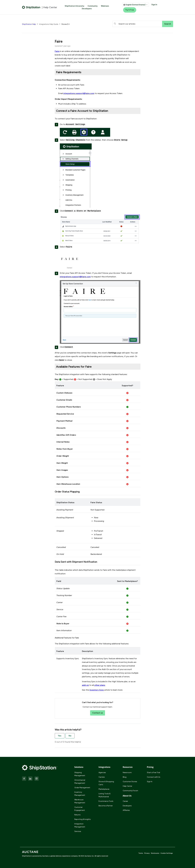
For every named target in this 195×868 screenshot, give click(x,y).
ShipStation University (74, 6)
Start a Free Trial (153, 773)
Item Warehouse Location (68, 484)
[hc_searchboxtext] (137, 24)
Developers (87, 9)
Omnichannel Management (80, 782)
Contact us (98, 713)
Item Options (63, 477)
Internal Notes (63, 442)
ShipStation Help (29, 24)
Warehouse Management (80, 801)
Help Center (127, 786)
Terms (141, 853)
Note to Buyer (63, 624)
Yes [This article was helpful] (60, 736)
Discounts (61, 428)
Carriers (102, 777)
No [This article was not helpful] (70, 736)
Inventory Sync (97, 690)
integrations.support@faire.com (79, 93)
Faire (57, 51)
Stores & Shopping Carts (106, 783)
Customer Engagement (80, 809)
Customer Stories (130, 782)
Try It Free (130, 10)
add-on (85, 685)
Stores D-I (66, 24)
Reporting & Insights (83, 819)
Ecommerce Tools (106, 801)
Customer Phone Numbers (69, 407)
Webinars (105, 6)
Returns (77, 815)
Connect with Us (154, 777)
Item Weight (62, 463)
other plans (100, 685)
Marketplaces (104, 789)
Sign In (154, 5)
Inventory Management (80, 794)
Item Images (62, 470)
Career (125, 801)
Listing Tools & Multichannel (104, 795)
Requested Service (65, 414)
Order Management (82, 788)
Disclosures (155, 853)
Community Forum (130, 791)
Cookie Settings (167, 853)
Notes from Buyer (65, 449)
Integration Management (80, 825)
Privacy (147, 853)
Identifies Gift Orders (66, 435)
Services (78, 831)
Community (93, 6)
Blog (125, 777)
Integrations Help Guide (49, 24)
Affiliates (126, 810)
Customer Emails (64, 400)
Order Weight (63, 456)
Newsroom (127, 773)
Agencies (102, 773)
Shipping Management (80, 774)
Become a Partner (106, 806)
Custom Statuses (64, 393)
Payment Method (64, 421)
